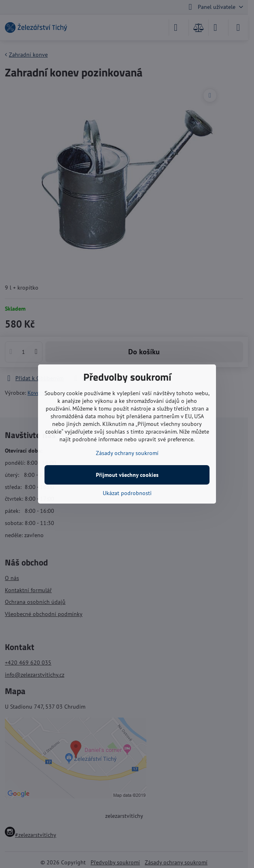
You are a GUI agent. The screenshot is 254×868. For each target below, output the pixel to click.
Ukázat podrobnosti (127, 493)
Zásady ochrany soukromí (127, 453)
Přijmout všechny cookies (127, 475)
